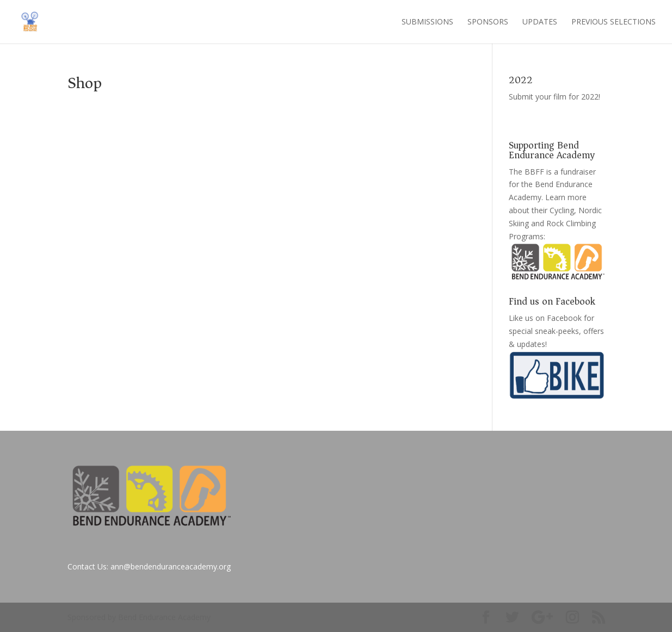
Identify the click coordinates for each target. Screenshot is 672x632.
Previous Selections (614, 22)
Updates (540, 22)
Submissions (427, 22)
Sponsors (488, 22)
